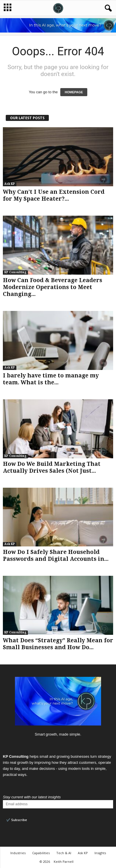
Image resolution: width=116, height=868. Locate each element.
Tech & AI (64, 853)
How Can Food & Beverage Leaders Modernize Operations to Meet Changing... (53, 287)
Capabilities (41, 853)
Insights (100, 853)
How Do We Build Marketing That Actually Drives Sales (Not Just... (52, 467)
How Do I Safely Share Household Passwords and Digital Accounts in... (56, 555)
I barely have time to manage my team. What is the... (51, 379)
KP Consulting (15, 272)
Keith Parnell (64, 862)
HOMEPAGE (74, 92)
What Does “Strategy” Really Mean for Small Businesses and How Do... (58, 644)
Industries (18, 853)
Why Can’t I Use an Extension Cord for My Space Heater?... (54, 195)
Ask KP (10, 184)
